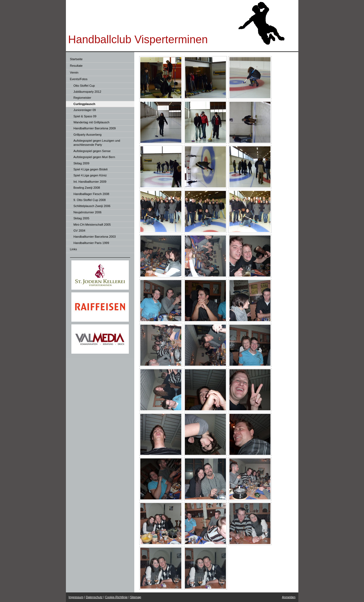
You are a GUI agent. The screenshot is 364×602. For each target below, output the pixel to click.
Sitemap (136, 597)
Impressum (76, 597)
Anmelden (289, 597)
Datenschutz (94, 597)
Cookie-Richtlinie (116, 597)
